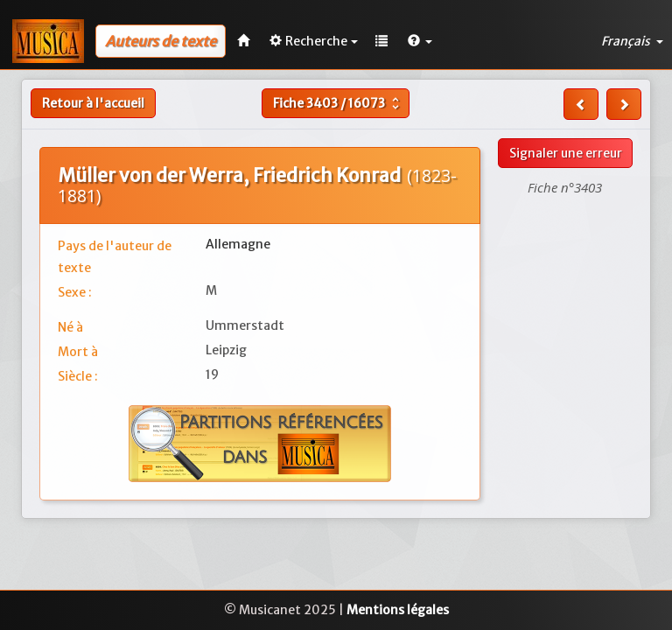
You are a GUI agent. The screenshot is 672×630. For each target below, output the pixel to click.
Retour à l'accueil (93, 103)
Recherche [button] (314, 41)
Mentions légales (398, 610)
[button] (420, 41)
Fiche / (338, 103)
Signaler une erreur (566, 153)
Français (632, 41)
